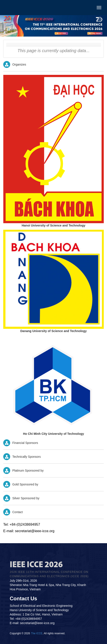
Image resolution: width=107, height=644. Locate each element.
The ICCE (37, 633)
